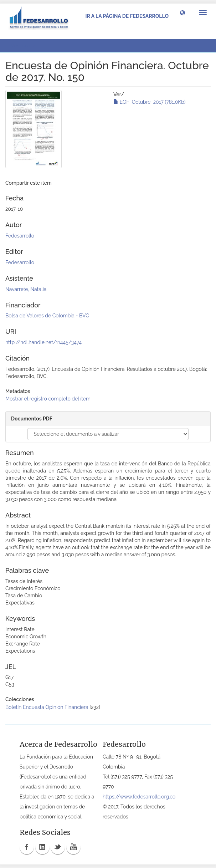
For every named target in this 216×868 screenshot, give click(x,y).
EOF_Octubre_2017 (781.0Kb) (149, 102)
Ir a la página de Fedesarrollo (127, 16)
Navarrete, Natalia (26, 289)
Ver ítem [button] (23, 46)
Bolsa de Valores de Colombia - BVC (47, 316)
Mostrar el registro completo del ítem (48, 399)
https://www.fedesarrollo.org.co (139, 797)
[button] (182, 12)
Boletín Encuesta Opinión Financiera (47, 707)
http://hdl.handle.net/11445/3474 (43, 342)
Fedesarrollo (20, 236)
